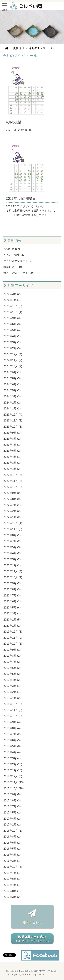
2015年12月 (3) (13, 867)
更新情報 (13, 240)
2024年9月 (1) (12, 372)
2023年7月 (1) (12, 445)
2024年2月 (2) (12, 403)
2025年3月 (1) (12, 342)
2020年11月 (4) (13, 571)
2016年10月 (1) (13, 831)
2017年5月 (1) (12, 813)
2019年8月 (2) (12, 656)
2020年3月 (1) (12, 613)
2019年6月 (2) (12, 668)
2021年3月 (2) (12, 559)
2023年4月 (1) (12, 457)
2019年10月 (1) (13, 644)
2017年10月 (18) (13, 788)
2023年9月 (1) (12, 433)
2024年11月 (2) (13, 360)
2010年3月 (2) (12, 897)
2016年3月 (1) (12, 861)
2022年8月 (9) (12, 499)
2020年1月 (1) (12, 626)
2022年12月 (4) (13, 475)
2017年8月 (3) (12, 801)
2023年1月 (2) (12, 469)
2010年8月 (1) (12, 891)
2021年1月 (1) (12, 565)
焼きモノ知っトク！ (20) (19, 273)
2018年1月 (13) (13, 770)
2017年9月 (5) (12, 794)
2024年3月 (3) (12, 396)
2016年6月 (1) (12, 843)
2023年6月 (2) (12, 451)
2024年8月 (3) (12, 378)
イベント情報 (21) (14, 255)
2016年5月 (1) (12, 849)
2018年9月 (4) (12, 722)
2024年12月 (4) (13, 354)
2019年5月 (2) (12, 674)
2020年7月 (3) (12, 596)
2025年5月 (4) (12, 330)
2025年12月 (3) (13, 306)
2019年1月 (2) (12, 698)
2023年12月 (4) (13, 415)
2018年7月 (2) (12, 734)
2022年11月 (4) (13, 481)
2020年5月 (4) (12, 608)
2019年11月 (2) (13, 638)
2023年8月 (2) (12, 439)
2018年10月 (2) (13, 716)
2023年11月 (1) (13, 421)
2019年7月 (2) (12, 662)
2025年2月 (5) (12, 348)
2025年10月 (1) (13, 312)
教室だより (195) (14, 267)
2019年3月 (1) (12, 686)
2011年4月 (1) (12, 885)
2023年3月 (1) (12, 463)
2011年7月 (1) (12, 873)
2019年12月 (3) (13, 632)
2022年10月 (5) (13, 487)
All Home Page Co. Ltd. (34, 974)
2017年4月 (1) (12, 819)
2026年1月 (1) (12, 300)
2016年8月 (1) (12, 837)
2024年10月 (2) (13, 366)
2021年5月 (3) (12, 547)
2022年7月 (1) (12, 505)
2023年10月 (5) (13, 427)
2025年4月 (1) (12, 336)
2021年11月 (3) (13, 529)
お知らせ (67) (12, 249)
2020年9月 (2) (12, 583)
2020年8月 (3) (12, 589)
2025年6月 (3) (12, 324)
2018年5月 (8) (12, 746)
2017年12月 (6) (13, 776)
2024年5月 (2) (12, 390)
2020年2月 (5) (12, 620)
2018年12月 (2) (13, 704)
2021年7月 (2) (12, 541)
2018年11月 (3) (13, 710)
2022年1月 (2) (12, 517)
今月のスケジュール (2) (18, 261)
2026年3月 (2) (12, 294)
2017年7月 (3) (12, 806)
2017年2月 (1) (12, 825)
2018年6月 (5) (12, 740)
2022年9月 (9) (12, 493)
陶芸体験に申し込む (32, 939)
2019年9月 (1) (12, 650)
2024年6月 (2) (12, 384)
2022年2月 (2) (12, 511)
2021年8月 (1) (12, 535)
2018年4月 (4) (12, 752)
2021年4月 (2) (12, 553)
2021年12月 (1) (13, 523)
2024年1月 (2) (12, 409)
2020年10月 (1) (13, 577)
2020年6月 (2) (12, 601)
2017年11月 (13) (13, 782)
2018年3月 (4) (12, 758)
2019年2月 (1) (12, 692)
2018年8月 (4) (12, 728)
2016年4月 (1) (12, 855)
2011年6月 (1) (12, 879)
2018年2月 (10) (13, 764)
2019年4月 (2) (12, 680)
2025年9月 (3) (12, 318)
